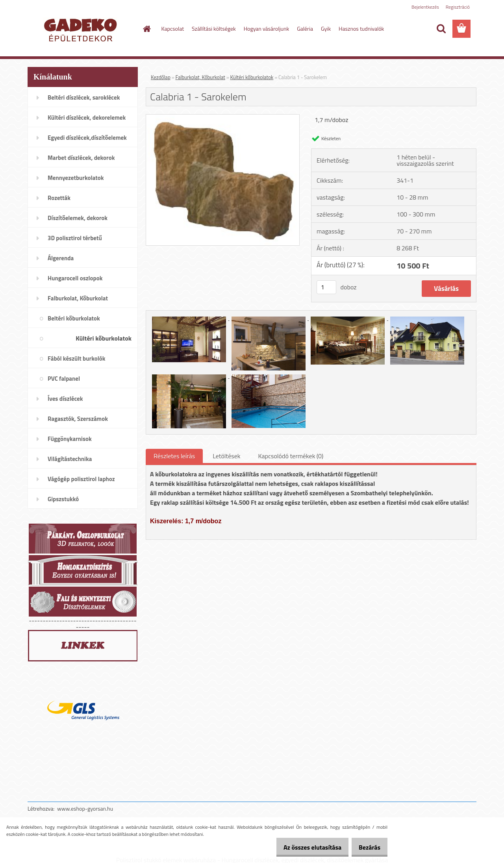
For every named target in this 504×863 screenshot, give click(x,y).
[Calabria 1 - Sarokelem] (223, 118)
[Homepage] (146, 29)
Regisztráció (458, 7)
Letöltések (226, 456)
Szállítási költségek (214, 29)
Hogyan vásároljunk (266, 29)
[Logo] (82, 29)
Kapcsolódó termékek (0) (291, 456)
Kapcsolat (173, 29)
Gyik (326, 29)
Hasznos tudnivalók (361, 29)
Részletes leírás (174, 456)
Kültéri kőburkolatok (252, 77)
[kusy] (326, 287)
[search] (441, 29)
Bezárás (367, 847)
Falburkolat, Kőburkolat (200, 77)
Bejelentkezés (425, 7)
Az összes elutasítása (304, 847)
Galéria (305, 29)
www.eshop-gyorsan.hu (85, 808)
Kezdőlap (161, 77)
